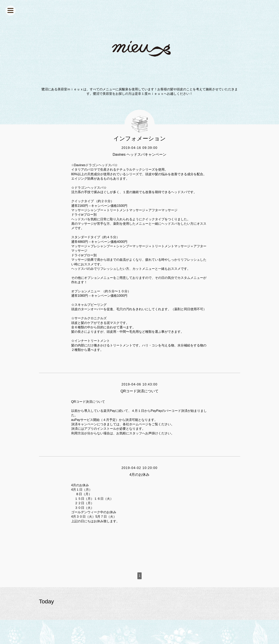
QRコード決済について (140, 391)
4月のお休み (139, 475)
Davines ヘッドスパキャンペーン (140, 155)
